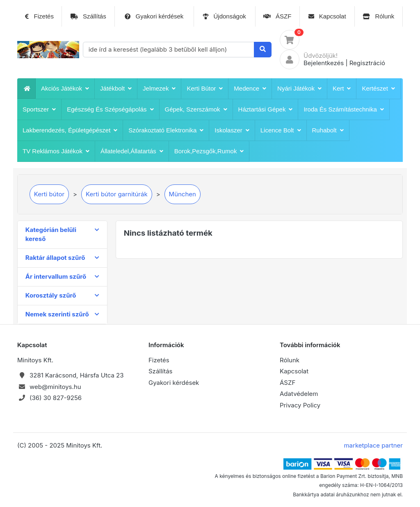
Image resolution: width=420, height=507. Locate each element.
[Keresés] (263, 50)
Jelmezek (159, 89)
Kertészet (378, 89)
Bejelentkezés (324, 63)
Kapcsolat (327, 16)
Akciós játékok (65, 89)
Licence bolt (281, 130)
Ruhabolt (328, 130)
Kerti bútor (205, 89)
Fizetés (39, 16)
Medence (250, 89)
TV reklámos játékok (56, 151)
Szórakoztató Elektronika (166, 130)
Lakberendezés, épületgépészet (70, 130)
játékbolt (116, 89)
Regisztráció (367, 63)
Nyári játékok (299, 89)
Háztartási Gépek (266, 109)
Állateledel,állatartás (132, 151)
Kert (342, 89)
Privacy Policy (300, 405)
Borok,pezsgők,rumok (209, 151)
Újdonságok (224, 16)
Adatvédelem (299, 394)
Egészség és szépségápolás (110, 109)
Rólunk (379, 16)
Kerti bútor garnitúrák (117, 194)
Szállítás (88, 16)
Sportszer (39, 109)
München (183, 194)
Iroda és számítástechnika (344, 109)
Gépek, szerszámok (196, 109)
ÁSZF (277, 16)
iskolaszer (232, 130)
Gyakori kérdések (154, 16)
